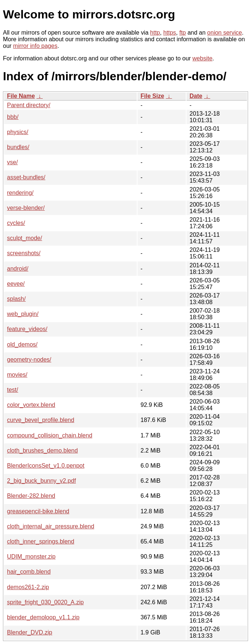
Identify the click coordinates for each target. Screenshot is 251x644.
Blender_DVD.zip (30, 632)
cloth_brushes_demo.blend (42, 451)
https (170, 33)
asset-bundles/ (26, 177)
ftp (182, 33)
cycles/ (16, 223)
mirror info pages (35, 46)
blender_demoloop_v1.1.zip (43, 617)
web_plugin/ (23, 314)
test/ (13, 390)
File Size (152, 96)
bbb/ (13, 117)
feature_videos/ (27, 329)
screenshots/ (24, 253)
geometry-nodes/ (29, 360)
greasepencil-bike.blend (38, 511)
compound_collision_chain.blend (50, 435)
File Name (21, 96)
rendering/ (20, 193)
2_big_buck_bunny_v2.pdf (41, 481)
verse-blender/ (26, 208)
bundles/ (18, 147)
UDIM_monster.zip (31, 557)
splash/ (16, 299)
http (155, 33)
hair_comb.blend (29, 572)
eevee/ (16, 284)
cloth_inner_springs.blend (41, 541)
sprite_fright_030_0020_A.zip (45, 602)
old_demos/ (22, 344)
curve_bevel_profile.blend (41, 420)
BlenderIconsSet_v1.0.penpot (46, 466)
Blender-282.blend (31, 496)
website (202, 58)
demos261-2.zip (28, 587)
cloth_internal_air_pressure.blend (51, 526)
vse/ (12, 162)
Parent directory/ (29, 105)
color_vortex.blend (31, 405)
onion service (224, 33)
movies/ (17, 375)
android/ (18, 269)
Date (196, 96)
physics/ (18, 132)
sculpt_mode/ (25, 238)
